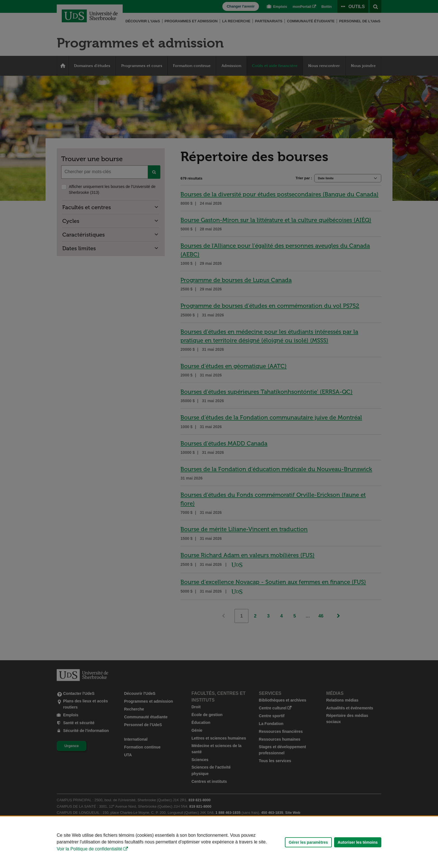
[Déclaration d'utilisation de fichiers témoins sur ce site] (219, 842)
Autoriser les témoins (358, 842)
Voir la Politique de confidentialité (90, 849)
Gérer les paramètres (308, 842)
